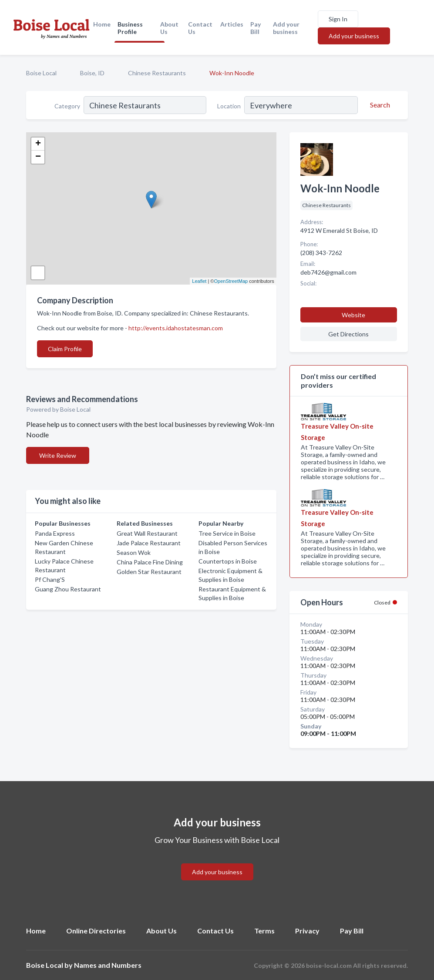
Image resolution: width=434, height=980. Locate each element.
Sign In (338, 19)
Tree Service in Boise (227, 533)
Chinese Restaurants (157, 73)
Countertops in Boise (228, 561)
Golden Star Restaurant (149, 572)
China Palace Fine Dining (150, 562)
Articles (232, 24)
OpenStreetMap (231, 281)
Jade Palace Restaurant (149, 543)
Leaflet (199, 281)
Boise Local (41, 73)
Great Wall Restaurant (147, 533)
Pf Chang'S (50, 579)
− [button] (38, 157)
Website (353, 315)
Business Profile (130, 28)
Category (67, 106)
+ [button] (38, 144)
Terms (264, 931)
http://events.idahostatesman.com (176, 328)
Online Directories (96, 931)
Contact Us (200, 28)
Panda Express (55, 533)
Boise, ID (92, 73)
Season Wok (134, 552)
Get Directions (348, 334)
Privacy (307, 931)
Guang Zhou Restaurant (68, 589)
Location (229, 106)
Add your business (286, 28)
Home (102, 24)
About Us (169, 28)
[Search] (379, 105)
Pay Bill (256, 28)
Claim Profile (65, 349)
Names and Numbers (108, 965)
